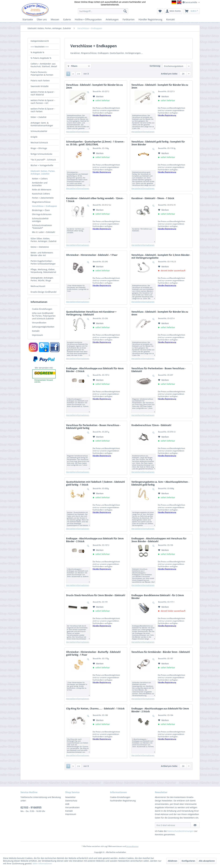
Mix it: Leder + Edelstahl (44, 232)
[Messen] (55, 20)
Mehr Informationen (42, 864)
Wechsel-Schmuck (39, 143)
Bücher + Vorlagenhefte (42, 165)
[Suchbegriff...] (103, 11)
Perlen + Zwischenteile (43, 198)
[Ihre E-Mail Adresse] (173, 825)
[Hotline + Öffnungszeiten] (88, 20)
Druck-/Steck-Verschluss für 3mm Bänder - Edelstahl (96, 595)
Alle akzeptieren (207, 861)
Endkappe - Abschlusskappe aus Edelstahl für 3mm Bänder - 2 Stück (95, 540)
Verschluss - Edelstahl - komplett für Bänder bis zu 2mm (94, 86)
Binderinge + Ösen (41, 210)
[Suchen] (125, 11)
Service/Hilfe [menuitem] (190, 2)
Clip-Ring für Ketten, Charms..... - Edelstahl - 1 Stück (95, 709)
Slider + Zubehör (39, 117)
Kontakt (36, 331)
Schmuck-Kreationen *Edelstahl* (42, 227)
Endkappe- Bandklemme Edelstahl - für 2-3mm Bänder (158, 597)
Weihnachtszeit (38, 286)
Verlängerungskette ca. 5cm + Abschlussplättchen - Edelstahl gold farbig (160, 483)
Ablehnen (173, 861)
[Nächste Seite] (73, 74)
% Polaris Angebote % (41, 58)
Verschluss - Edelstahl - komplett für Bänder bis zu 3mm (160, 86)
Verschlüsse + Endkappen (44, 206)
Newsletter (70, 797)
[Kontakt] (171, 20)
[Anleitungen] (112, 20)
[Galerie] (67, 20)
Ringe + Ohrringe (39, 148)
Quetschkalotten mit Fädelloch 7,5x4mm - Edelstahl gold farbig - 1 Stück (95, 483)
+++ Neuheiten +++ (40, 47)
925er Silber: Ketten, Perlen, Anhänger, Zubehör (44, 240)
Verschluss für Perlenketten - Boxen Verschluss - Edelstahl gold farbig (93, 427)
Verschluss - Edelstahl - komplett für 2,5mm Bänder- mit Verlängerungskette (161, 256)
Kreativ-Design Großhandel (44, 292)
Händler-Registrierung (102, 115)
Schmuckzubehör (39, 131)
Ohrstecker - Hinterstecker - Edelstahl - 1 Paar (92, 255)
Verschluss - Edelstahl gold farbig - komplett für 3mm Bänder (158, 143)
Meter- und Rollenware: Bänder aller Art (42, 254)
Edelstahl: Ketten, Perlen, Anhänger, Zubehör (43, 172)
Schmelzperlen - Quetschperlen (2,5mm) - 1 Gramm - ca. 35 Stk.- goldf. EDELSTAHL (95, 143)
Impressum (37, 335)
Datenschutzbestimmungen (180, 831)
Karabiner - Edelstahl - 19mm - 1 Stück (153, 198)
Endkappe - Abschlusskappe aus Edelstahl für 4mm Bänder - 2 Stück (95, 370)
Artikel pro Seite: (169, 74)
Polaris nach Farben (40, 80)
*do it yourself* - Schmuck (43, 160)
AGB (67, 804)
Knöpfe (34, 137)
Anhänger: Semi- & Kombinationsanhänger (42, 124)
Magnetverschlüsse (41, 202)
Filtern (73, 66)
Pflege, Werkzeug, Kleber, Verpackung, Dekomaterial (43, 271)
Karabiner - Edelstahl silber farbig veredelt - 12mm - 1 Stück (95, 200)
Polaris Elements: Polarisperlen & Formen (42, 73)
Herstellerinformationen (78, 132)
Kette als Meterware (42, 190)
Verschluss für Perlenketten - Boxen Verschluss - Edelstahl (159, 370)
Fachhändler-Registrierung (123, 801)
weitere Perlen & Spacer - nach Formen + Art (43, 102)
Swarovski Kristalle (40, 86)
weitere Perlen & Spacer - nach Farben (43, 110)
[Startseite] (28, 20)
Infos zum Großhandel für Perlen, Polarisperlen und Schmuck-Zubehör (44, 316)
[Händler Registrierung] (150, 20)
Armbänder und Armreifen (40, 184)
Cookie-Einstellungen (42, 309)
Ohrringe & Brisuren (42, 214)
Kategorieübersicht (40, 41)
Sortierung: (155, 66)
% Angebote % (37, 52)
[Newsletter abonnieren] (195, 825)
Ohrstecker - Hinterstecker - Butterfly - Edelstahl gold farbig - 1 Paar (93, 653)
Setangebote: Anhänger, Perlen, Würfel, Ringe (42, 279)
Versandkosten (39, 323)
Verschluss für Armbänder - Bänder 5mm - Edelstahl (161, 652)
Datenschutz (71, 801)
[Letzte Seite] (79, 74)
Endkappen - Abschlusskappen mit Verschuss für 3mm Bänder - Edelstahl (159, 540)
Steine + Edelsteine (40, 247)
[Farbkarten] (129, 20)
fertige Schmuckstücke (41, 154)
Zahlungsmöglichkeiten (43, 327)
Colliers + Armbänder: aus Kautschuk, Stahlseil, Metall (44, 65)
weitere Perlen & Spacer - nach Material (43, 93)
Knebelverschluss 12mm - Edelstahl (151, 425)
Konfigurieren (188, 861)
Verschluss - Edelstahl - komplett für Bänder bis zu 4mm (160, 313)
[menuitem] (103, 11)
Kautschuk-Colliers (41, 194)
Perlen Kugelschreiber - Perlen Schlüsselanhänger (43, 262)
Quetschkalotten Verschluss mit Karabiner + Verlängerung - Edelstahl (91, 313)
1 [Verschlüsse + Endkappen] (68, 74)
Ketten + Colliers (40, 179)
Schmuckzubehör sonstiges (40, 220)
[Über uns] (42, 20)
